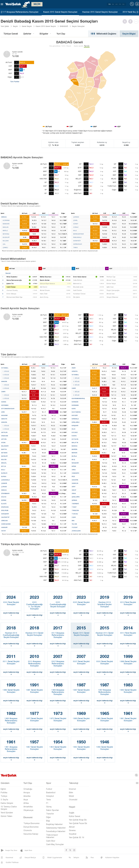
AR (116, 4)
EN (113, 4)
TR (109, 4)
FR (120, 4)
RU (123, 4)
